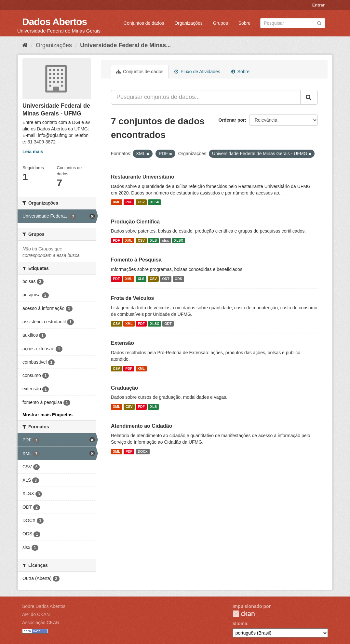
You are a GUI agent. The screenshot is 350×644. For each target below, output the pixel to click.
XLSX (155, 202)
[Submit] (319, 23)
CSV (141, 202)
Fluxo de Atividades (197, 72)
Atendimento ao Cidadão (141, 426)
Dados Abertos (54, 22)
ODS (178, 279)
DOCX (142, 451)
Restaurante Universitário (143, 177)
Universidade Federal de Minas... (125, 45)
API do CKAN (36, 614)
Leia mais (33, 152)
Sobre (244, 23)
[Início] (25, 45)
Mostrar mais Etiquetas (47, 415)
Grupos (221, 23)
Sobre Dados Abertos (44, 606)
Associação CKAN (41, 623)
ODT (166, 279)
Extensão (122, 343)
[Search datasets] (293, 23)
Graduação (125, 388)
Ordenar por (232, 120)
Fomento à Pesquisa (136, 260)
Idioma (240, 624)
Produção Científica (135, 222)
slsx (165, 240)
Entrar (318, 5)
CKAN (244, 614)
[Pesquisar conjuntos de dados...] (206, 97)
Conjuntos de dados (144, 23)
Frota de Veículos (132, 298)
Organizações (188, 23)
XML (116, 202)
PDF (129, 202)
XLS (154, 240)
